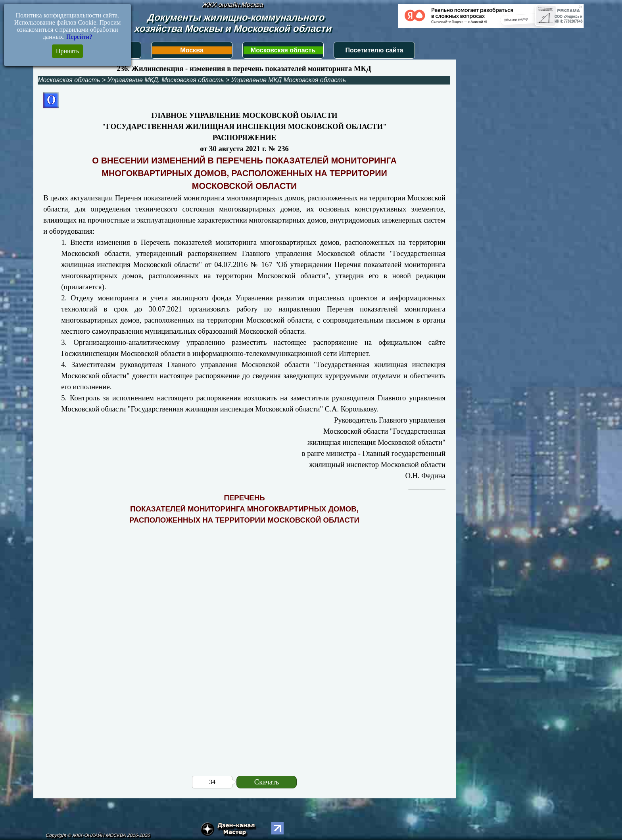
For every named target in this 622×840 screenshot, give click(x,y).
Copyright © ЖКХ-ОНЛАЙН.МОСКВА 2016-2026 (98, 835)
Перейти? (79, 37)
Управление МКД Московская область (289, 80)
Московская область (283, 50)
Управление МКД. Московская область (166, 80)
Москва (192, 50)
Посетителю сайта (374, 50)
